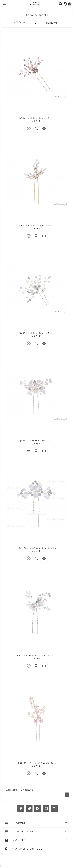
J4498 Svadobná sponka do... (36, 333)
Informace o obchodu (27, 849)
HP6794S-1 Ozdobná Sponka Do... (36, 763)
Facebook (21, 808)
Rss (38, 808)
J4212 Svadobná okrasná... (36, 441)
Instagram (54, 808)
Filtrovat (52, 23)
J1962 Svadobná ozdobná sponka (36, 548)
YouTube (46, 808)
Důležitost (26, 23)
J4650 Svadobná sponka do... (36, 226)
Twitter (29, 808)
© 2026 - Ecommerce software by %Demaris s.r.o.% (37, 859)
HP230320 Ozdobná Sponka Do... (36, 656)
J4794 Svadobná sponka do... (36, 118)
